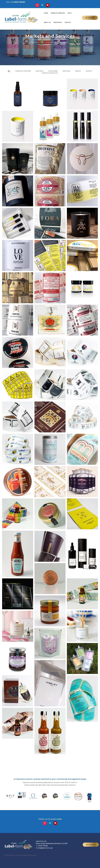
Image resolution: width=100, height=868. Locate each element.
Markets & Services (43, 10)
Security (89, 71)
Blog (54, 10)
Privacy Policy (33, 855)
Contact (32, 20)
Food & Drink (53, 71)
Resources (73, 10)
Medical (78, 71)
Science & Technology (50, 73)
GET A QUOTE (90, 15)
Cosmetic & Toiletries (23, 71)
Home (31, 10)
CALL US (14, 3)
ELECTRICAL (40, 71)
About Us (63, 10)
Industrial (67, 71)
